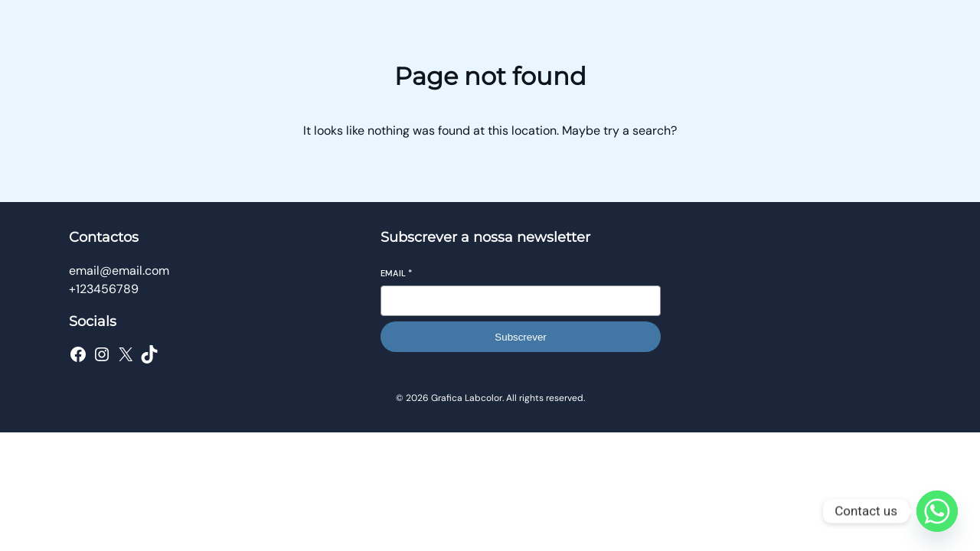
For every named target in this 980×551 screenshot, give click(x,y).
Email (396, 273)
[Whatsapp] (937, 511)
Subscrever (520, 337)
